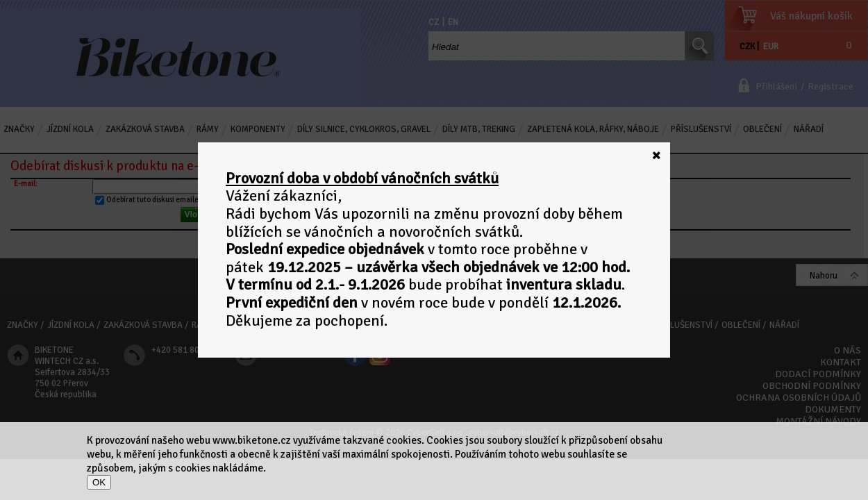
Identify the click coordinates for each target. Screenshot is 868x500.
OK (99, 482)
